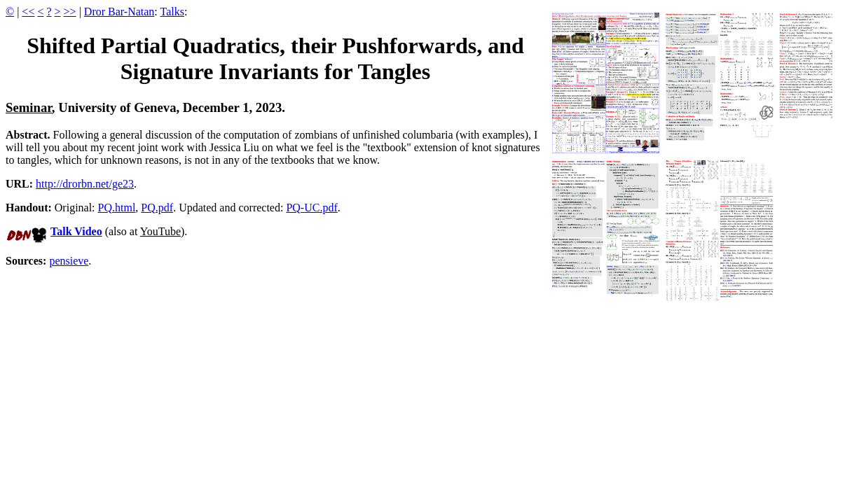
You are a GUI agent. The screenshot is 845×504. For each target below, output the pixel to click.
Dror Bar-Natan (119, 12)
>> (70, 12)
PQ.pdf (157, 208)
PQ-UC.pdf (311, 208)
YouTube (160, 231)
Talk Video (76, 231)
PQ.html (117, 208)
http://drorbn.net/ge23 (85, 184)
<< (28, 12)
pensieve (69, 261)
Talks (172, 12)
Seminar (29, 107)
